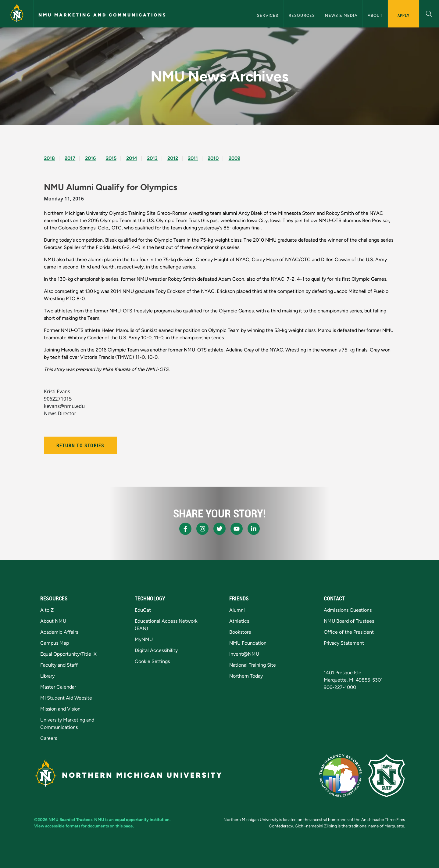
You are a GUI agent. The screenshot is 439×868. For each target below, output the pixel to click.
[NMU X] (220, 529)
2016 (90, 158)
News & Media (341, 15)
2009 (234, 158)
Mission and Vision (60, 709)
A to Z (47, 610)
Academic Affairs (59, 632)
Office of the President (349, 632)
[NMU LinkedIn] (254, 529)
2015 (111, 158)
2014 (132, 158)
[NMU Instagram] (202, 529)
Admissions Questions (348, 610)
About (375, 15)
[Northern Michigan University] (17, 14)
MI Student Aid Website (66, 698)
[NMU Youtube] (237, 529)
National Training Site (253, 665)
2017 (70, 158)
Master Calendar (58, 687)
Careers (49, 738)
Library (47, 676)
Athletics (239, 621)
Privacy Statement (344, 643)
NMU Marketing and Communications (103, 15)
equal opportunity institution (142, 819)
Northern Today (246, 676)
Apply (403, 15)
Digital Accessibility (156, 650)
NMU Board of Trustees (349, 621)
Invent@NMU (244, 654)
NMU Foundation (248, 643)
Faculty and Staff (59, 665)
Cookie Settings (152, 661)
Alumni (237, 610)
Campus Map (55, 643)
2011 (193, 158)
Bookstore (240, 632)
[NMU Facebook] (185, 529)
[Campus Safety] (387, 776)
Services (268, 15)
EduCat (143, 610)
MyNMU (144, 639)
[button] (429, 13)
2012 (173, 158)
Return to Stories (80, 445)
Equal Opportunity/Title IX (68, 654)
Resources (302, 15)
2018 (49, 158)
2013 (152, 158)
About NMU (53, 621)
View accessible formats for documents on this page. (84, 826)
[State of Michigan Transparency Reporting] (341, 776)
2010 (213, 158)
